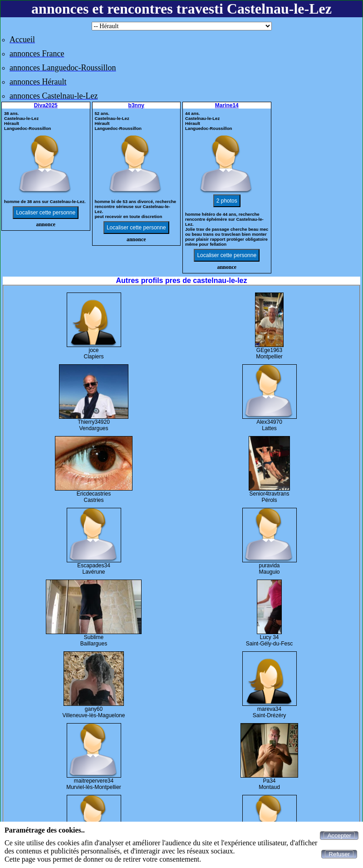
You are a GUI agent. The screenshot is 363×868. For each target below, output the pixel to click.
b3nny (136, 105)
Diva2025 (46, 105)
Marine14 (227, 105)
